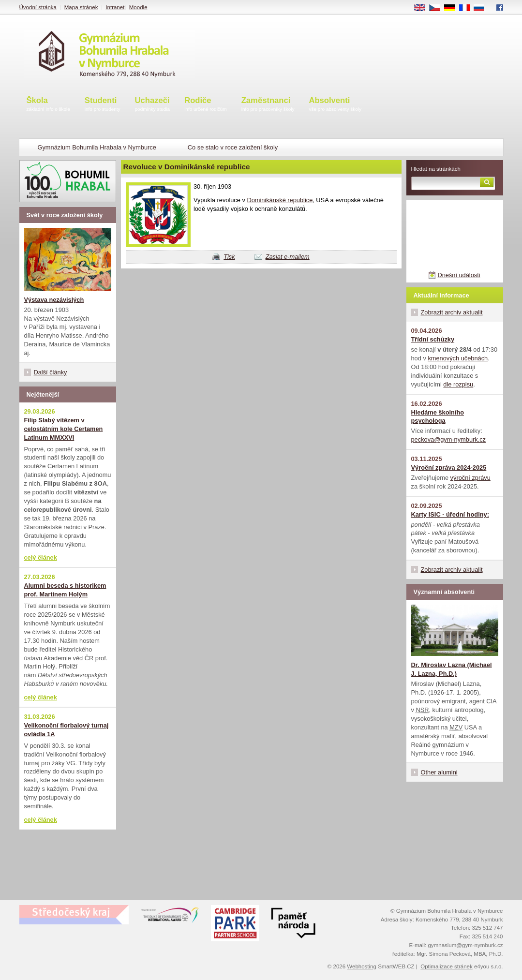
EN (423, 8)
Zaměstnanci (268, 105)
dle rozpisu (458, 384)
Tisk (229, 257)
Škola (48, 105)
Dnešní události (459, 275)
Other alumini (439, 772)
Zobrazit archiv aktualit (452, 312)
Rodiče (206, 105)
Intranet (115, 7)
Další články (51, 372)
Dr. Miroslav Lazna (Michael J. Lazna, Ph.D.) (452, 669)
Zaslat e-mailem (288, 257)
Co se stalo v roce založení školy (233, 147)
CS (438, 8)
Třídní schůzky (433, 339)
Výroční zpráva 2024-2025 (449, 468)
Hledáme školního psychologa (438, 417)
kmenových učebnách (458, 358)
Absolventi (335, 105)
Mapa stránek (81, 7)
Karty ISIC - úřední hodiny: (450, 514)
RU (483, 8)
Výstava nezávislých (54, 300)
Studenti (103, 105)
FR (468, 8)
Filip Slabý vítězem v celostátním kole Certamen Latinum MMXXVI (64, 429)
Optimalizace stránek (447, 966)
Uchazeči (153, 105)
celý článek (41, 557)
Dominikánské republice (280, 200)
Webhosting (362, 966)
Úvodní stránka (38, 7)
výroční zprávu (470, 478)
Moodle (138, 7)
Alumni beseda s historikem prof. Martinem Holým (65, 590)
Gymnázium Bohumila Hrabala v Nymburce (97, 147)
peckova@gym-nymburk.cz (449, 439)
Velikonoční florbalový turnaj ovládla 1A (67, 730)
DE (453, 8)
